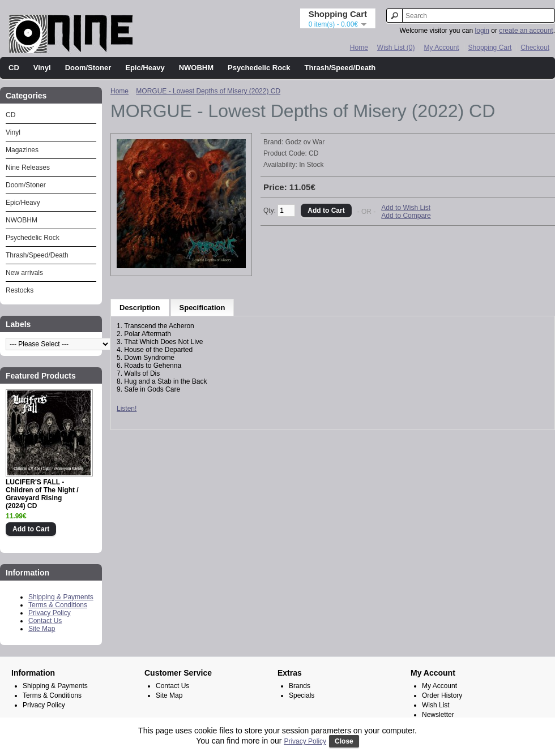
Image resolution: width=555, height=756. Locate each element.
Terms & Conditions (58, 605)
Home (359, 48)
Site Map (42, 629)
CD (14, 68)
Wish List (436, 705)
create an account (526, 31)
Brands (300, 686)
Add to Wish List (406, 208)
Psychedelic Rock (259, 68)
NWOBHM (196, 68)
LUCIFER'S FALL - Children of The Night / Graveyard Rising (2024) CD (42, 494)
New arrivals (24, 273)
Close (344, 741)
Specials (302, 695)
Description (140, 308)
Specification (202, 308)
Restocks (20, 290)
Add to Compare (406, 216)
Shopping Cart (490, 48)
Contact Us (45, 621)
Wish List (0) (396, 48)
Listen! (127, 409)
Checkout (535, 48)
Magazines (22, 150)
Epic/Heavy (145, 68)
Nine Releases (28, 167)
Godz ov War (305, 142)
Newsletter (438, 715)
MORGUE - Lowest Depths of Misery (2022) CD (208, 91)
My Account (442, 48)
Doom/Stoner (88, 68)
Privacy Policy (50, 613)
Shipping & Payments (61, 597)
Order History (442, 695)
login (482, 31)
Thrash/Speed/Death (340, 68)
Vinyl (42, 68)
